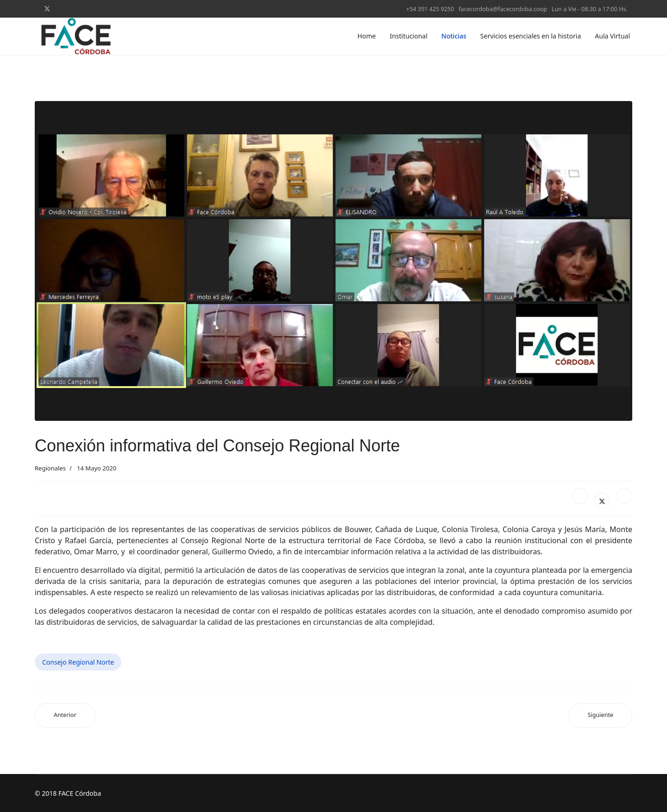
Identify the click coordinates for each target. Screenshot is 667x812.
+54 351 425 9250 (430, 9)
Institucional (408, 36)
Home (367, 36)
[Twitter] (47, 9)
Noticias (454, 36)
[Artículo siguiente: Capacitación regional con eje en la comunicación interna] (601, 715)
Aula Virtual (612, 36)
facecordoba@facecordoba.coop (503, 9)
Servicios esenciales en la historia (531, 36)
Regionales (50, 468)
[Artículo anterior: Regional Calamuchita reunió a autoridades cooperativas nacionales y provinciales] (65, 715)
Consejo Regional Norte (78, 662)
